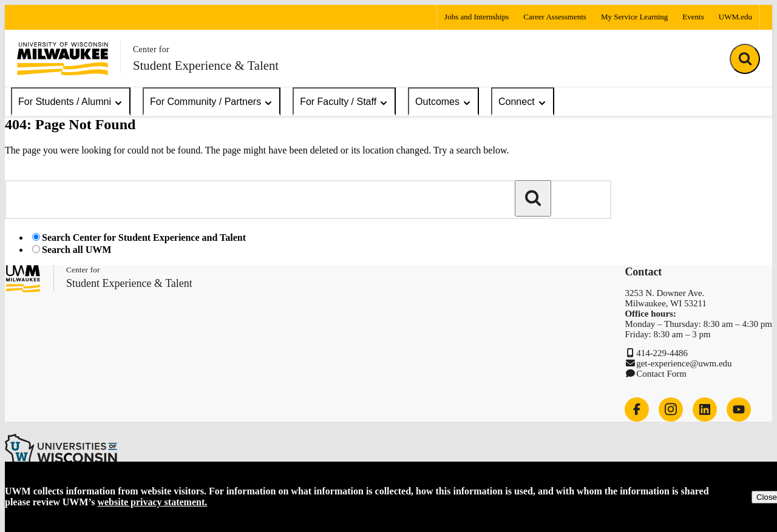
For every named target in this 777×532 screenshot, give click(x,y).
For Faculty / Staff (344, 102)
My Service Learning (634, 17)
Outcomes (443, 102)
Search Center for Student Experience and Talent (144, 237)
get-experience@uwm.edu (684, 363)
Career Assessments (555, 17)
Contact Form (661, 374)
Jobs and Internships (477, 17)
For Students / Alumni (71, 102)
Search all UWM (76, 250)
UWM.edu (735, 17)
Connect (523, 102)
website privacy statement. (152, 502)
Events (693, 17)
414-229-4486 (662, 353)
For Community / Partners (212, 102)
